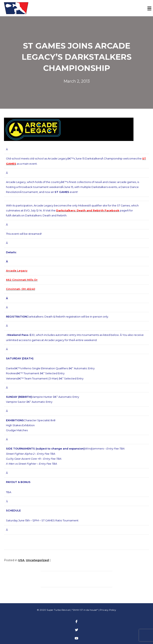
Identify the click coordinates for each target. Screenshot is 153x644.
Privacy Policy (108, 610)
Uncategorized (37, 560)
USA (21, 560)
